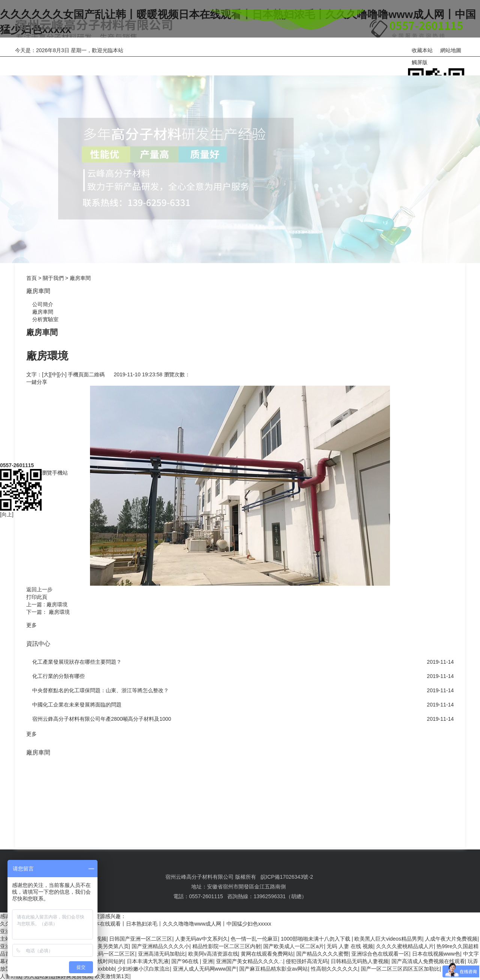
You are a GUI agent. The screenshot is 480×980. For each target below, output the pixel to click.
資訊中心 (250, 60)
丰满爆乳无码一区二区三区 (103, 954)
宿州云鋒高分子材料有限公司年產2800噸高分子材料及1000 (102, 719)
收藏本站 (422, 50)
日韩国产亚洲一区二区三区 (141, 939)
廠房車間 (80, 278)
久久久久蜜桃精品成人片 (405, 946)
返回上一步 (39, 589)
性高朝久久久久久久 (334, 969)
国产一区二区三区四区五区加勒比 (400, 969)
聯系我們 (400, 60)
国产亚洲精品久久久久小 (160, 946)
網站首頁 (25, 60)
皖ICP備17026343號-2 (287, 877)
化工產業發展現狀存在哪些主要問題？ (77, 662)
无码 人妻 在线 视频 (350, 946)
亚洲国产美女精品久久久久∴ (250, 961)
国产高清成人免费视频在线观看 (428, 961)
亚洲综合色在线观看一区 (380, 954)
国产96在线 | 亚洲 (192, 961)
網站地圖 (451, 50)
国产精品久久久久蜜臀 (322, 954)
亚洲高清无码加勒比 (162, 954)
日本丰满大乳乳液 (148, 961)
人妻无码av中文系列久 (202, 939)
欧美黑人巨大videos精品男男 (388, 939)
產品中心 (100, 60)
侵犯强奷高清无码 (307, 961)
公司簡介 (40, 304)
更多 (31, 625)
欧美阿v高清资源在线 (213, 954)
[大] (46, 374)
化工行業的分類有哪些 (58, 676)
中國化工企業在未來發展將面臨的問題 (77, 705)
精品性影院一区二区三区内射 (226, 946)
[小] (63, 374)
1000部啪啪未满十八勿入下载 (316, 939)
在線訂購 (325, 60)
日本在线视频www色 (436, 954)
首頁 (31, 278)
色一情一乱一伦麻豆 (254, 939)
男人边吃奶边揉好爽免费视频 (58, 976)
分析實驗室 (42, 319)
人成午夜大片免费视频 (451, 939)
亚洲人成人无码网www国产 (205, 969)
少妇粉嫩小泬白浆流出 (144, 969)
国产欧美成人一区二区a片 (294, 946)
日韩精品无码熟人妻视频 (360, 961)
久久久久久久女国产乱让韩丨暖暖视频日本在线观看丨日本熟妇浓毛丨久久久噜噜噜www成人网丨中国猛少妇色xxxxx (136, 924)
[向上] (7, 448)
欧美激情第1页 (112, 976)
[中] (54, 374)
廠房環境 (57, 604)
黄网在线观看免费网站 (267, 954)
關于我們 (175, 60)
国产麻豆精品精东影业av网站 (274, 969)
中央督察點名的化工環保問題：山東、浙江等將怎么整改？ (100, 690)
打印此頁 (37, 597)
